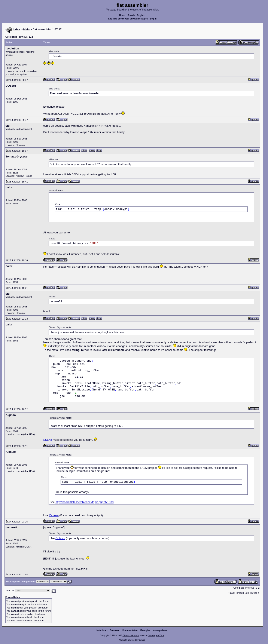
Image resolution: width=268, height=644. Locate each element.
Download (115, 630)
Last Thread (236, 593)
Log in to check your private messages (128, 19)
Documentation (130, 630)
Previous (22, 37)
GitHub (151, 636)
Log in (153, 19)
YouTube (160, 636)
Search (131, 15)
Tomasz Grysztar (131, 636)
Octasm (54, 515)
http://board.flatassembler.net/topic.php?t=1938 (84, 502)
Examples (145, 630)
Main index (102, 630)
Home (122, 15)
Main (27, 29)
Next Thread (251, 593)
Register (141, 15)
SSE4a (48, 440)
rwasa (142, 640)
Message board (160, 630)
